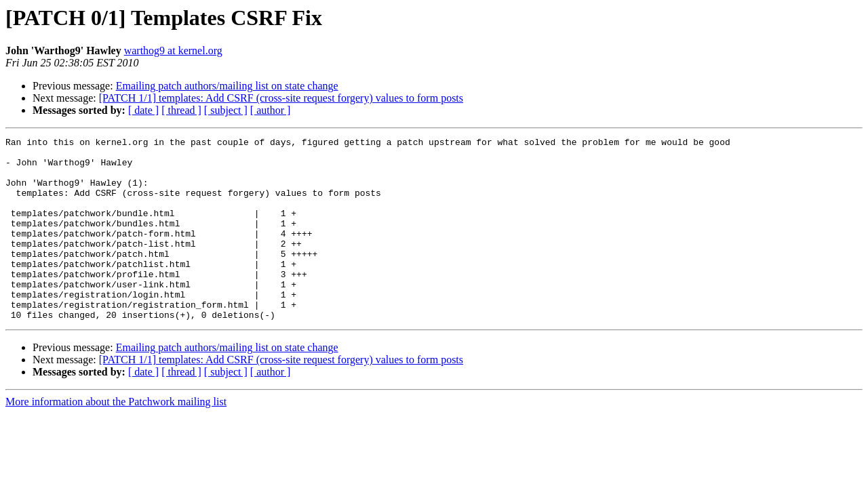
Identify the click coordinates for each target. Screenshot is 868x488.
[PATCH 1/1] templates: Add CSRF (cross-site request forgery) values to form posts (281, 98)
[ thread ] (181, 110)
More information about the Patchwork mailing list (116, 438)
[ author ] (271, 110)
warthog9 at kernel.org (173, 50)
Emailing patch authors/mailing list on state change (227, 86)
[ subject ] (226, 110)
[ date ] (143, 110)
